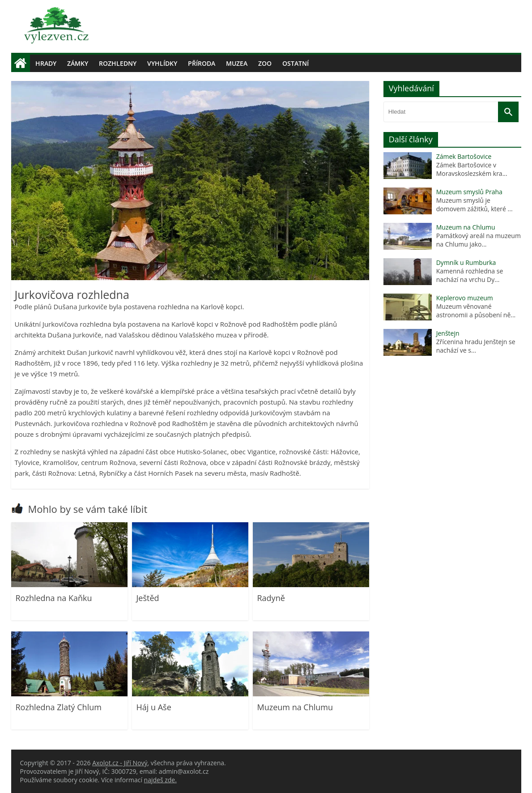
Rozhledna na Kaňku (54, 598)
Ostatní (296, 63)
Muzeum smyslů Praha (469, 192)
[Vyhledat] (508, 112)
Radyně (271, 598)
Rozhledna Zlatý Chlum (59, 707)
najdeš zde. (160, 780)
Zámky (78, 63)
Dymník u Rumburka (466, 262)
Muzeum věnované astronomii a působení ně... (476, 311)
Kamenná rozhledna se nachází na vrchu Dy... (470, 275)
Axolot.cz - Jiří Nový (120, 763)
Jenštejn (448, 333)
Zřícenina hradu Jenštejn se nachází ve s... (476, 346)
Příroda (202, 63)
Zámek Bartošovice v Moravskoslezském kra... (472, 169)
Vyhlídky (162, 63)
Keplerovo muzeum (465, 298)
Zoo (265, 63)
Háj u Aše (154, 707)
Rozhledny (118, 63)
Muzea (237, 63)
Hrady (46, 63)
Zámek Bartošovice (464, 156)
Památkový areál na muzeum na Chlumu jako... (479, 240)
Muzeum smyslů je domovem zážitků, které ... (475, 205)
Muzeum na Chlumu (295, 707)
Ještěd (148, 598)
